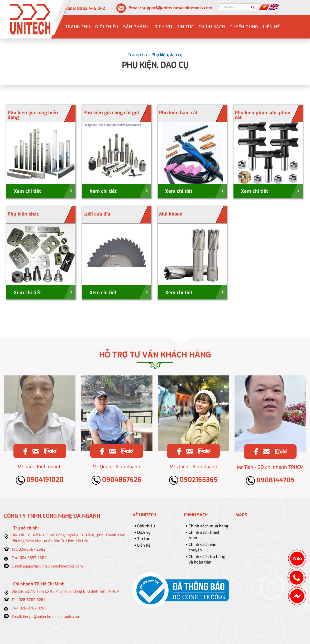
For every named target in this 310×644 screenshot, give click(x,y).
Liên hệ (271, 27)
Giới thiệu (107, 27)
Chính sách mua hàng (208, 526)
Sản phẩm (136, 27)
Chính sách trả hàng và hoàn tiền (207, 559)
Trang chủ (78, 27)
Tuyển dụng (244, 27)
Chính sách (212, 27)
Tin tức (185, 27)
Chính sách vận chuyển (202, 547)
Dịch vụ (163, 27)
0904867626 (116, 480)
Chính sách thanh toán (205, 535)
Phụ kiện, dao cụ (167, 55)
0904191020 (40, 480)
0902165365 (193, 480)
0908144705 (270, 480)
